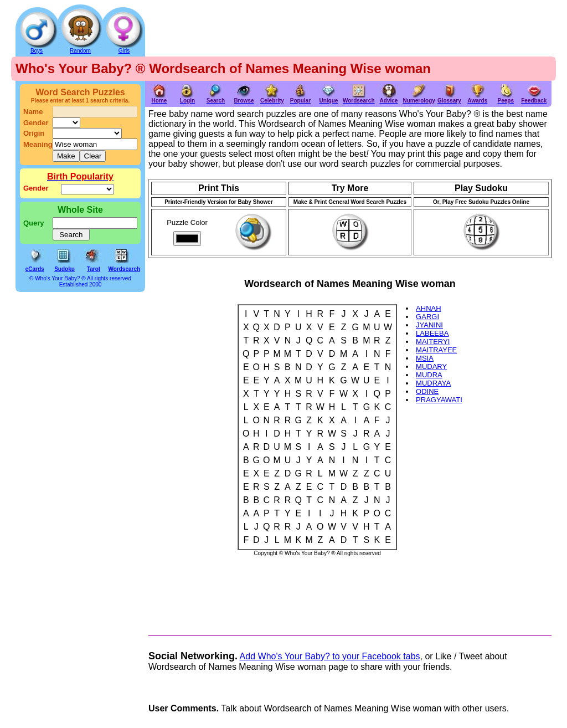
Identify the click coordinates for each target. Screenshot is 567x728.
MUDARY (431, 366)
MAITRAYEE (436, 350)
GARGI (427, 317)
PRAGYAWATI (439, 400)
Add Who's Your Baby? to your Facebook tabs (330, 656)
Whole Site (80, 210)
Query (34, 223)
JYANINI (429, 325)
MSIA (425, 358)
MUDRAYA (433, 383)
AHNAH (429, 308)
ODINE (427, 391)
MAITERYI (433, 342)
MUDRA (429, 375)
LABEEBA (432, 333)
